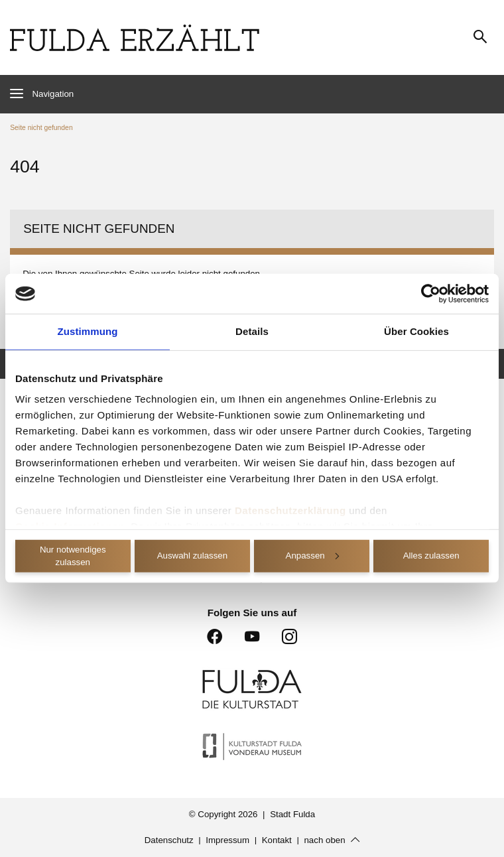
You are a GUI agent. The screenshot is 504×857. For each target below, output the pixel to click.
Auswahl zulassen (192, 556)
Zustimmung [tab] (88, 331)
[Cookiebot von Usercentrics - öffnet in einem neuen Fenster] (431, 294)
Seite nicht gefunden (41, 128)
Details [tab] (252, 331)
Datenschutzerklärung (290, 510)
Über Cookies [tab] (416, 331)
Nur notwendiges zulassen (73, 556)
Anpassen (312, 556)
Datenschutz (169, 840)
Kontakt (277, 840)
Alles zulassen (431, 556)
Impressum (227, 840)
